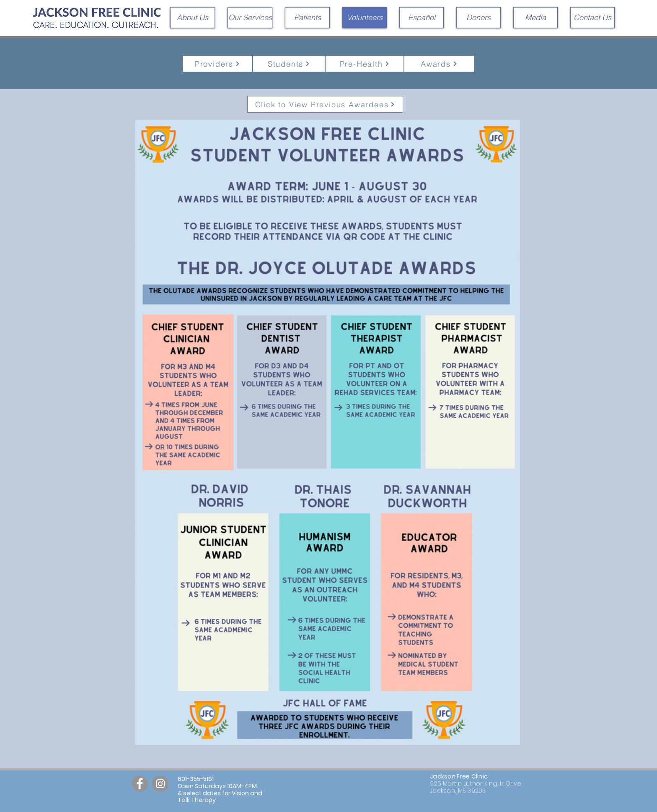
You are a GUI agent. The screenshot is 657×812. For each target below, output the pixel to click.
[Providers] (217, 64)
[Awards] (439, 64)
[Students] (289, 64)
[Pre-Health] (365, 64)
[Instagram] (160, 784)
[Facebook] (140, 784)
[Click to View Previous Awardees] (325, 104)
